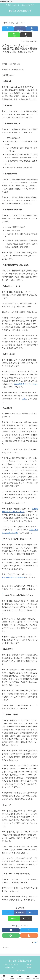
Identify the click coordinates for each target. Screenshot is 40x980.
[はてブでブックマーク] (32, 29)
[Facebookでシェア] (20, 29)
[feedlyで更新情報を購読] (11, 935)
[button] (26, 35)
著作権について (10, 968)
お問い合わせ (20, 971)
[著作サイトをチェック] (11, 930)
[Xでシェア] (8, 29)
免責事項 (30, 964)
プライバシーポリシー (10, 964)
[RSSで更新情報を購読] (29, 935)
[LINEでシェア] (14, 35)
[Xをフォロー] (29, 930)
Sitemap (30, 968)
